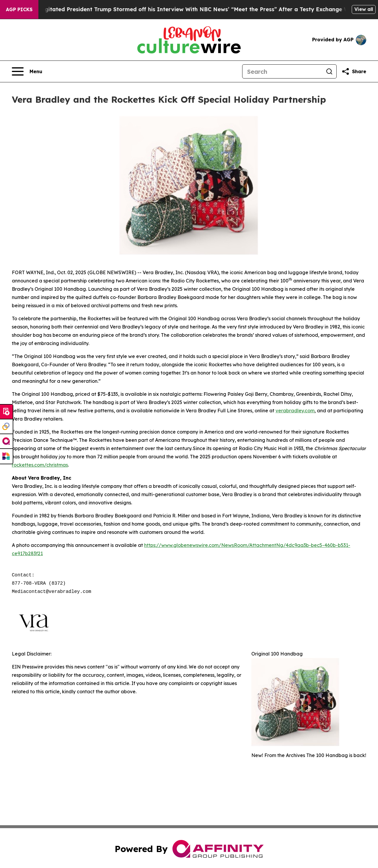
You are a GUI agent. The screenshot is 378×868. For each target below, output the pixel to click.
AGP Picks (19, 9)
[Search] (282, 71)
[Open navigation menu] (27, 71)
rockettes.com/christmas (40, 465)
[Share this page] (354, 71)
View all (364, 9)
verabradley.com (295, 411)
